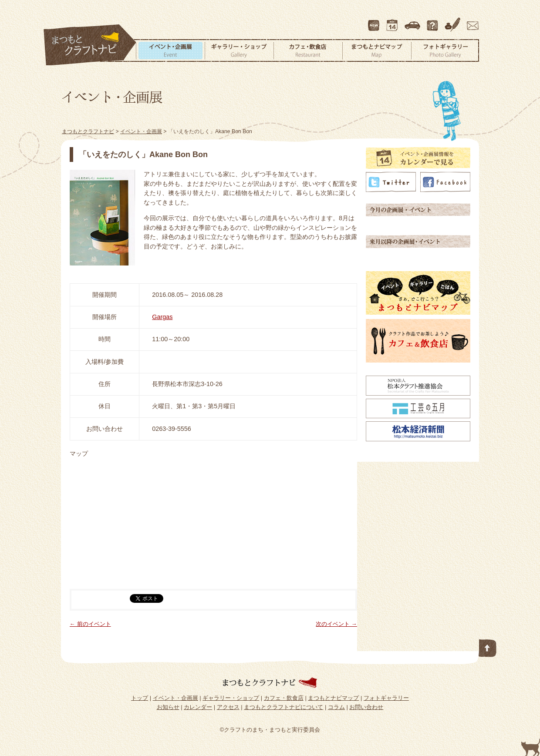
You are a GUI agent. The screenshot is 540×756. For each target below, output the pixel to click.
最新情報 (374, 21)
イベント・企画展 (170, 50)
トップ (140, 698)
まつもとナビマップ (377, 50)
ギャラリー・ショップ (239, 50)
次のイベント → (336, 624)
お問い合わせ (471, 21)
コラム (454, 21)
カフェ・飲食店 (308, 50)
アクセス (413, 21)
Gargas (162, 317)
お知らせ (168, 707)
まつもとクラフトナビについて (433, 21)
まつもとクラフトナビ (90, 45)
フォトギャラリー (445, 50)
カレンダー (394, 21)
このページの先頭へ (488, 646)
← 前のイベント (90, 624)
